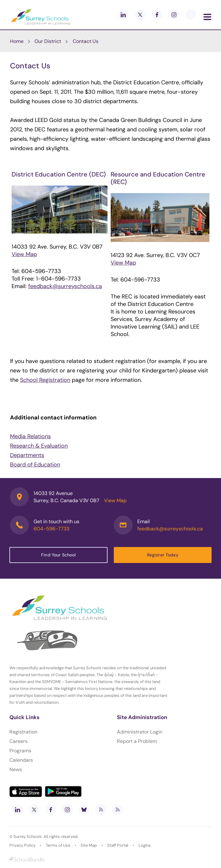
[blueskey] (191, 15)
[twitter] (140, 15)
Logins (145, 845)
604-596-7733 (51, 529)
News (16, 769)
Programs (20, 751)
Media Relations (30, 436)
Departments (27, 455)
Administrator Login (140, 732)
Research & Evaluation (39, 446)
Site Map (89, 845)
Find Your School (58, 555)
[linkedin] (123, 15)
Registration (23, 732)
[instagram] (174, 15)
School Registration (45, 380)
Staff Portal (118, 845)
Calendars (21, 760)
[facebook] (157, 15)
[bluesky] (84, 810)
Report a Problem (137, 741)
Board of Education (35, 465)
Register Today (163, 555)
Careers (18, 741)
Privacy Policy (22, 845)
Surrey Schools (28, 836)
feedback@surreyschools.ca (65, 286)
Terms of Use (58, 845)
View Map (24, 254)
